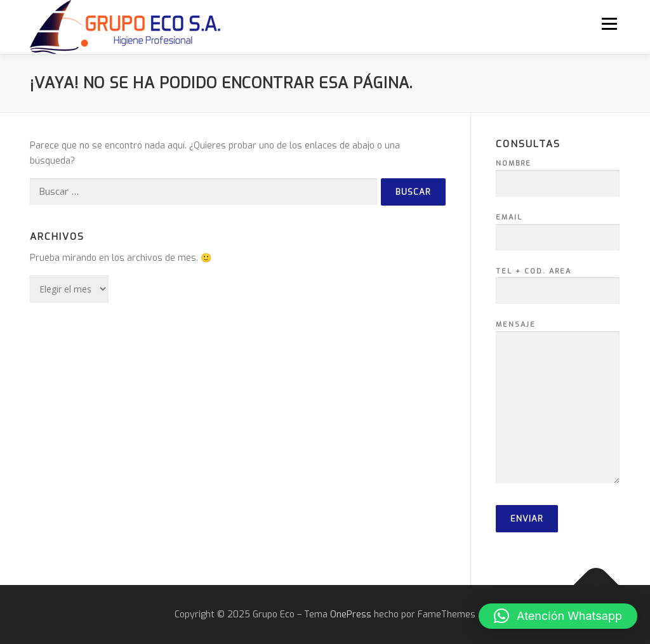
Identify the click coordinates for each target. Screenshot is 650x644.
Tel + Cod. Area (558, 282)
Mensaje (558, 403)
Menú (609, 24)
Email (558, 228)
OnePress (351, 614)
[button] (558, 616)
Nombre (558, 174)
